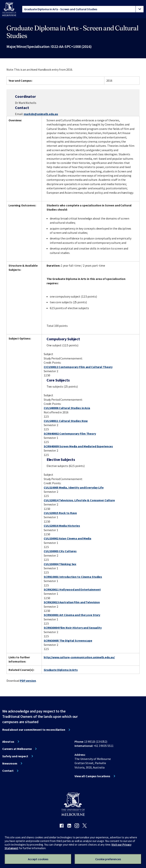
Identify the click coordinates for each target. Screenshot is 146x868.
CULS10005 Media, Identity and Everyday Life (74, 487)
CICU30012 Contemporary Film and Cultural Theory (78, 367)
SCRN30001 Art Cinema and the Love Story (72, 615)
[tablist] (83, 9)
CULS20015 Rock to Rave (60, 513)
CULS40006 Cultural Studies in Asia (67, 408)
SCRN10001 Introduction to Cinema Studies (73, 577)
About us (8, 742)
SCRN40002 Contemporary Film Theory (70, 434)
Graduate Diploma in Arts (61, 670)
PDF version (28, 681)
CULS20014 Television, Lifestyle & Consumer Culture (79, 500)
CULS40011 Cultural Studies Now (66, 421)
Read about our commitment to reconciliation (34, 730)
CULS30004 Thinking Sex (60, 564)
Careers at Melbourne (17, 749)
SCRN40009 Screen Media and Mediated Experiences (78, 446)
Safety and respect (15, 756)
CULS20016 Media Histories (62, 526)
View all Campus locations (92, 776)
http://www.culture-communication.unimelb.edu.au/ (79, 657)
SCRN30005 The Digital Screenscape (68, 641)
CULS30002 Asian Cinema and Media (67, 538)
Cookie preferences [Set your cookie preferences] (108, 859)
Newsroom (10, 763)
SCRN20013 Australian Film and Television (72, 602)
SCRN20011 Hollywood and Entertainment (72, 589)
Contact (8, 771)
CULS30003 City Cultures (60, 551)
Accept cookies (38, 859)
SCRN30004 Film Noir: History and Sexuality (73, 628)
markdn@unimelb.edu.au (41, 114)
